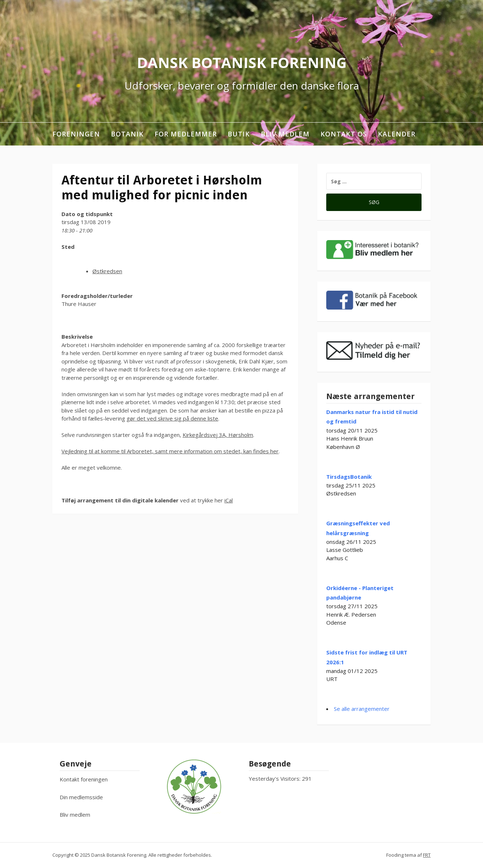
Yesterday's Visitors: (275, 779)
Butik (239, 134)
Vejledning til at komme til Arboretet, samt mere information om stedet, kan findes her (170, 451)
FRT (427, 855)
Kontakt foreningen (84, 779)
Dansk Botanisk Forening (242, 62)
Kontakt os (344, 134)
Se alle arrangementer (362, 709)
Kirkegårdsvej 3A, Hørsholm (218, 435)
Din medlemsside (81, 797)
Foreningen (76, 134)
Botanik (127, 134)
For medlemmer (186, 134)
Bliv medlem (285, 134)
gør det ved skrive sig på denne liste (172, 418)
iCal (229, 500)
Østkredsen (107, 271)
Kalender (397, 134)
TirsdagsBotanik (349, 477)
